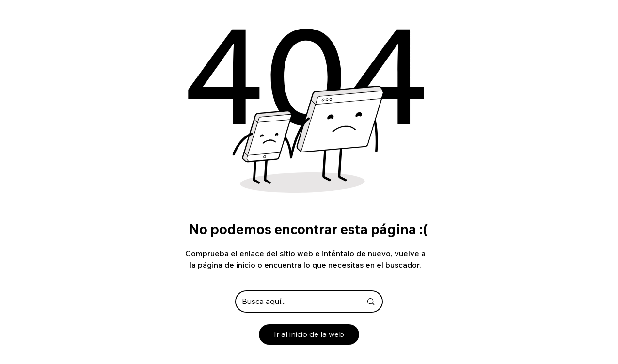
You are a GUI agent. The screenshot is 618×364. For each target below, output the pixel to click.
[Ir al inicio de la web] (309, 334)
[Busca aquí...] (295, 302)
